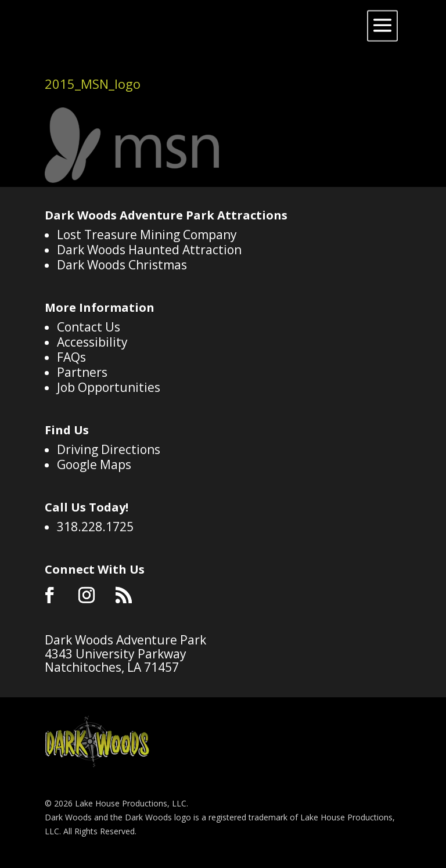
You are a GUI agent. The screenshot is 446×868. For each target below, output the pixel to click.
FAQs (71, 357)
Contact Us (89, 327)
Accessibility (92, 342)
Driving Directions (109, 449)
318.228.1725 (95, 527)
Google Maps (94, 464)
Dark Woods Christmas (122, 265)
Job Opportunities (109, 387)
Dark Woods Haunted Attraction (149, 250)
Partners (82, 372)
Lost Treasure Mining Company (147, 235)
